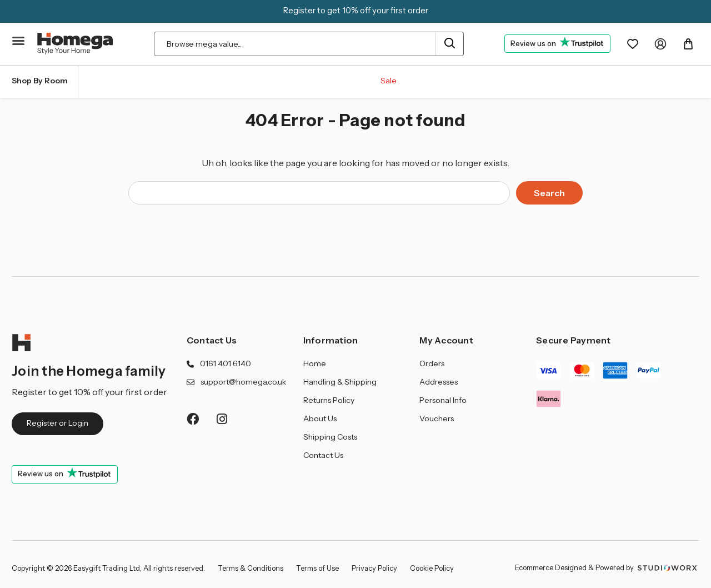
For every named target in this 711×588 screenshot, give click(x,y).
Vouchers (437, 418)
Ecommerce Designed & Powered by (607, 567)
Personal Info (443, 400)
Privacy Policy (374, 568)
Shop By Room (40, 81)
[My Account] (660, 44)
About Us (320, 418)
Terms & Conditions (251, 568)
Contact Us (212, 340)
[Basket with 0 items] (688, 44)
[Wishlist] (633, 44)
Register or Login (57, 423)
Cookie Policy (432, 568)
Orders (432, 363)
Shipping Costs (330, 437)
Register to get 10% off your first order (356, 10)
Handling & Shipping (340, 382)
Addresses (439, 382)
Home (315, 363)
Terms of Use (317, 568)
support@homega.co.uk (243, 382)
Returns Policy (329, 400)
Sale (389, 81)
